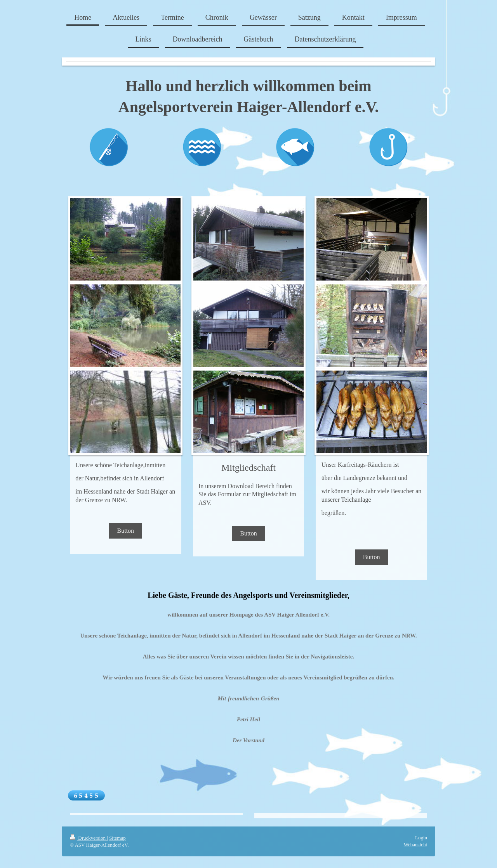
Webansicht (415, 845)
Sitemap (117, 838)
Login (421, 838)
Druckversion (88, 838)
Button (126, 531)
